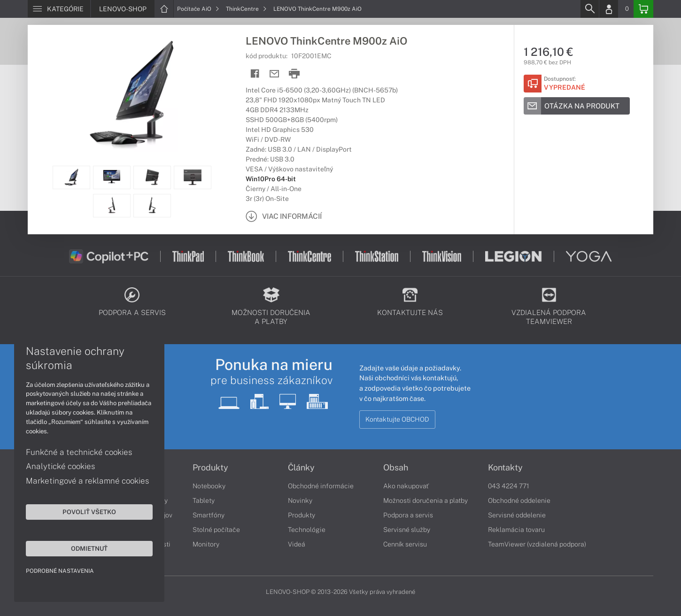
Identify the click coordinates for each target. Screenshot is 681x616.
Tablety (204, 500)
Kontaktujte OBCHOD (397, 419)
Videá (297, 544)
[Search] (589, 9)
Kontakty (505, 468)
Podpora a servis (408, 515)
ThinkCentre (246, 9)
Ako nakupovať (406, 486)
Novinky (300, 500)
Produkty (210, 468)
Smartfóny (209, 515)
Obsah (396, 468)
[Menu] (59, 9)
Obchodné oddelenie (519, 500)
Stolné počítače (216, 530)
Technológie (307, 530)
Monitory (206, 544)
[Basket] (643, 9)
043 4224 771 (509, 486)
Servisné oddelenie (517, 515)
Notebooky (209, 486)
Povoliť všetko (89, 512)
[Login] (609, 9)
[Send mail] (275, 74)
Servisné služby (407, 530)
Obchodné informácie (321, 486)
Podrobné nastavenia (60, 571)
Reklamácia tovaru (516, 530)
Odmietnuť (89, 548)
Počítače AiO (198, 9)
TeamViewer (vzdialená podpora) (537, 544)
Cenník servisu (405, 544)
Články (301, 468)
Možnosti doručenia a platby (426, 500)
